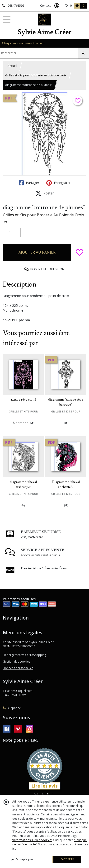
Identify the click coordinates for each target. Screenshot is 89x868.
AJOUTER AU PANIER (37, 252)
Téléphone (12, 708)
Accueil (12, 66)
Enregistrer (58, 183)
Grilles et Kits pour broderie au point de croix (36, 75)
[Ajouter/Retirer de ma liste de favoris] (80, 252)
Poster (45, 193)
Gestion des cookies (16, 662)
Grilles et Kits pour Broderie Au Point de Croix (43, 215)
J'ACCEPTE (67, 859)
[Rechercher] (83, 53)
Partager (29, 183)
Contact (45, 6)
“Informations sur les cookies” (32, 840)
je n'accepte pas (22, 859)
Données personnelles (18, 668)
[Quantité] (12, 233)
